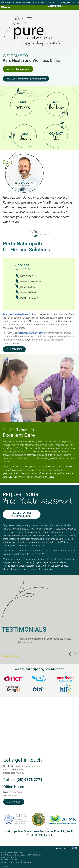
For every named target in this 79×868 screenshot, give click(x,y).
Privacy (18, 862)
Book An (18, 69)
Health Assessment (22, 514)
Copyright (5, 862)
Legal (12, 862)
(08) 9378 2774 (72, 3)
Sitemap (5, 866)
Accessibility (27, 862)
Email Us (61, 848)
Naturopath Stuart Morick (32, 333)
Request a (26, 79)
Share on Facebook (73, 848)
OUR (14, 349)
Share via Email (76, 848)
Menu (5, 7)
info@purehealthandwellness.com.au (35, 3)
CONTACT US (14, 802)
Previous (70, 654)
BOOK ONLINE (8, 3)
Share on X (70, 848)
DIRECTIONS (54, 6)
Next (75, 654)
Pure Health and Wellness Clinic (18, 314)
